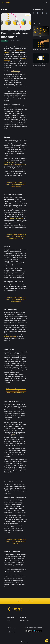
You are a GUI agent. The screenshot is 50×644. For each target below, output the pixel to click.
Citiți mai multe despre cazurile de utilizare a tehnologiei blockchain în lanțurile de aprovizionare (16, 236)
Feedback (22, 623)
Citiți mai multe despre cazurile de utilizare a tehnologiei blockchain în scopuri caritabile (16, 184)
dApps (13, 434)
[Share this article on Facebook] (38, 13)
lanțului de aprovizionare (16, 218)
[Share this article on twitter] (33, 13)
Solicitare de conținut (25, 620)
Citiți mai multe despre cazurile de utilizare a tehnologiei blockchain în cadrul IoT (16, 541)
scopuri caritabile (9, 162)
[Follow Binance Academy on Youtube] (15, 628)
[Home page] (6, 3)
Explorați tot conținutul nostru (25, 601)
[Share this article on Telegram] (42, 13)
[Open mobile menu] (47, 3)
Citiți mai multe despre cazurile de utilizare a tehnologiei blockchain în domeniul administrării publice (16, 391)
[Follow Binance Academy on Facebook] (8, 628)
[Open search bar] (43, 3)
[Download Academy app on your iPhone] (29, 631)
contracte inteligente (10, 337)
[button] (47, 3)
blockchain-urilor (16, 71)
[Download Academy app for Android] (38, 631)
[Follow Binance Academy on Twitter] (10, 628)
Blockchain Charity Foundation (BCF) (15, 164)
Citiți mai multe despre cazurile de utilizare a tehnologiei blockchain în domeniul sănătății (16, 299)
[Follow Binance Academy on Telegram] (13, 628)
